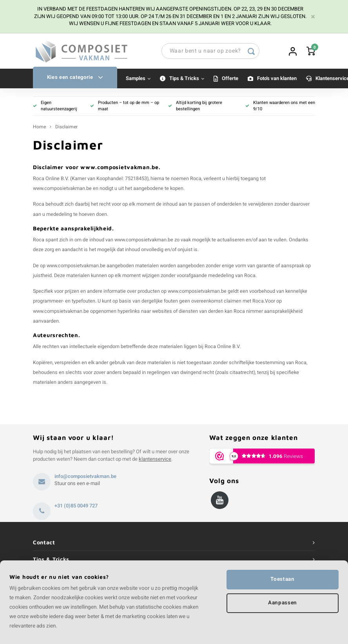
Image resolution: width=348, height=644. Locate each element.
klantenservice (155, 459)
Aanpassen (283, 603)
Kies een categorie (75, 77)
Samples (138, 78)
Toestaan (282, 579)
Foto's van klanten (277, 78)
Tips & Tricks (187, 78)
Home (39, 127)
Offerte (230, 78)
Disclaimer (66, 127)
